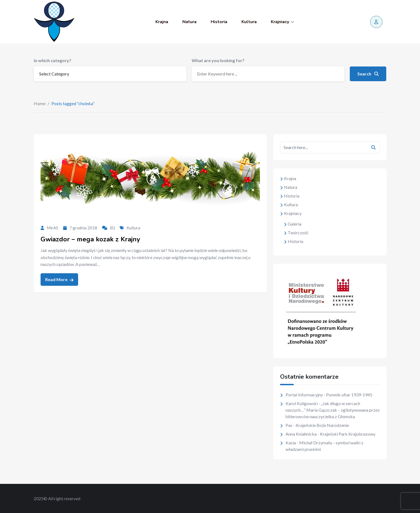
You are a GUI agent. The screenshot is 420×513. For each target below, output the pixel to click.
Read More (59, 280)
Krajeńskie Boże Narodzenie (322, 425)
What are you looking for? (218, 60)
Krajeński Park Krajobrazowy (348, 434)
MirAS (53, 228)
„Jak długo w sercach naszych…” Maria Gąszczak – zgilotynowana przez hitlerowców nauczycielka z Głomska (333, 410)
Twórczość (298, 233)
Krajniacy (280, 22)
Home (40, 103)
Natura (189, 22)
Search (368, 74)
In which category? (53, 60)
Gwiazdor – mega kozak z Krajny (90, 239)
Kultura (249, 22)
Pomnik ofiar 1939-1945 (349, 395)
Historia (219, 22)
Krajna (162, 22)
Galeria (295, 224)
